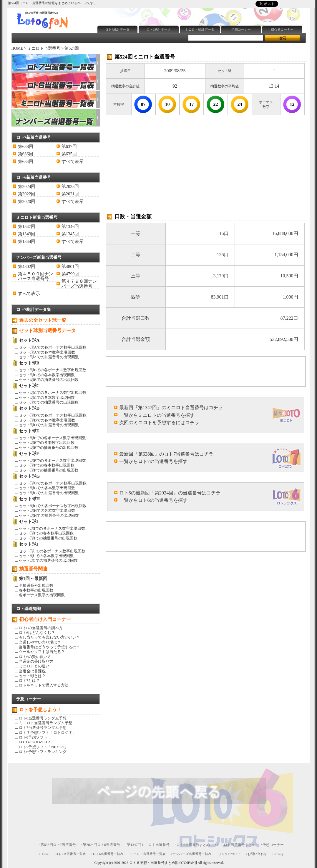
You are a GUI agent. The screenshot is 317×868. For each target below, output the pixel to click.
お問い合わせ (257, 854)
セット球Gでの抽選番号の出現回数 (49, 493)
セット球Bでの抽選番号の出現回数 (49, 380)
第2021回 (70, 194)
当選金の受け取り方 (36, 661)
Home (45, 854)
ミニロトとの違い (34, 666)
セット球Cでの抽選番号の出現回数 (49, 402)
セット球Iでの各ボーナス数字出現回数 (52, 528)
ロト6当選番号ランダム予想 (43, 718)
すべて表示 (73, 161)
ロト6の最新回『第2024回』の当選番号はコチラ (170, 493)
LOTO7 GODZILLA (35, 742)
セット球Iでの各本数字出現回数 (46, 533)
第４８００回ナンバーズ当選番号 (36, 276)
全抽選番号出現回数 (36, 585)
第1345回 (70, 234)
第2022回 (27, 194)
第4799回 (70, 274)
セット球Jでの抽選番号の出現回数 (48, 560)
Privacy (279, 854)
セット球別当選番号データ (47, 330)
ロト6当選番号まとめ (193, 845)
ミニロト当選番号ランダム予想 (46, 723)
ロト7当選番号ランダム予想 (43, 728)
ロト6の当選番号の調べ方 (41, 628)
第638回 (26, 146)
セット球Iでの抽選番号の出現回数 (48, 538)
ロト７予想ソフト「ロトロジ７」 (48, 733)
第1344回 (27, 241)
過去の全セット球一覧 (43, 320)
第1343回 (27, 234)
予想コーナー (241, 29)
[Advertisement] (203, 10)
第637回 (69, 146)
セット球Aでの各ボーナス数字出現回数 (53, 347)
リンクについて (229, 854)
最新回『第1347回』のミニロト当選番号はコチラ (171, 408)
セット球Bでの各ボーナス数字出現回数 (53, 370)
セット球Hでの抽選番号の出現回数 (49, 515)
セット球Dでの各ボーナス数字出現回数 (53, 415)
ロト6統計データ (158, 29)
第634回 (26, 161)
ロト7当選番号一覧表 (70, 854)
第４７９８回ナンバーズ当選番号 (79, 284)
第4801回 (70, 266)
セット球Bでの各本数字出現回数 (47, 375)
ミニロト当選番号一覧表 (148, 854)
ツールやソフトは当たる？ (42, 652)
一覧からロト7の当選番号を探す (153, 461)
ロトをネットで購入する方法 (44, 685)
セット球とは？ (32, 676)
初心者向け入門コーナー (45, 619)
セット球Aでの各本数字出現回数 (47, 352)
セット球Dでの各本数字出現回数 (47, 420)
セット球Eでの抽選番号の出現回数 (49, 448)
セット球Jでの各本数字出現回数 (46, 556)
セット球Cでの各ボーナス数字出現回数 (53, 393)
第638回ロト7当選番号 (58, 845)
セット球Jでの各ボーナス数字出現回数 (52, 551)
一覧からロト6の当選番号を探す (153, 500)
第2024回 (27, 186)
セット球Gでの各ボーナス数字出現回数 (53, 483)
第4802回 (27, 266)
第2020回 (27, 201)
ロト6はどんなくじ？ (37, 633)
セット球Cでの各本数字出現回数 (47, 398)
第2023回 (70, 186)
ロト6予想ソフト (33, 737)
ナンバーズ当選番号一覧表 (192, 854)
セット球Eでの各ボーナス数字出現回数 (53, 438)
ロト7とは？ (29, 680)
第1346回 (70, 226)
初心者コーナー (282, 29)
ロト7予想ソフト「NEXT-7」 (43, 747)
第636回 (26, 154)
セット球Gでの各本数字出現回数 (47, 488)
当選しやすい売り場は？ (40, 642)
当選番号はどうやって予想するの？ (49, 647)
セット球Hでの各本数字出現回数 (47, 510)
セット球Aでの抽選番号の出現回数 (49, 357)
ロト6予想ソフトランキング (43, 752)
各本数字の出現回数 (36, 590)
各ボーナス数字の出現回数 (42, 595)
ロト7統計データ (117, 29)
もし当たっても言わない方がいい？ (49, 637)
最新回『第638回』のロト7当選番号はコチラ (166, 454)
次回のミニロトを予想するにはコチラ (159, 423)
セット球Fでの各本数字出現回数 (47, 465)
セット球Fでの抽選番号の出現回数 (49, 470)
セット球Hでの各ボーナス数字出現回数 (53, 506)
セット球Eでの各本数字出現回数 (47, 443)
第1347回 (27, 226)
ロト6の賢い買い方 (35, 657)
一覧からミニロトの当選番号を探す (157, 415)
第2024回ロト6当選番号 (101, 845)
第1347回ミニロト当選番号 (148, 845)
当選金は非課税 (32, 671)
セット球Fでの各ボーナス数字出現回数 (52, 460)
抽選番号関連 (33, 569)
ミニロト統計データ (200, 29)
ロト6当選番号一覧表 (108, 854)
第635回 (69, 154)
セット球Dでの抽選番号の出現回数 (49, 425)
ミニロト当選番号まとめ (236, 845)
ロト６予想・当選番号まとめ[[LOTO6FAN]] (163, 863)
